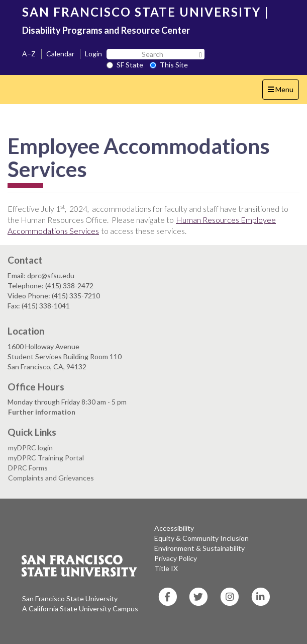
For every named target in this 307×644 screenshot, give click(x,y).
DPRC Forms (28, 468)
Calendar (60, 54)
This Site (169, 65)
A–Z (29, 54)
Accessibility (174, 528)
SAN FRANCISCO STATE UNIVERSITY (141, 12)
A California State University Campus (80, 609)
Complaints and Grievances (51, 478)
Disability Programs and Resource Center (106, 30)
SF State (125, 65)
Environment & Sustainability (199, 548)
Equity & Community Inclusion (201, 538)
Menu (283, 92)
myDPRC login (30, 448)
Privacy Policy (176, 558)
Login (93, 54)
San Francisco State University (70, 598)
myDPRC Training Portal (46, 458)
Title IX (166, 568)
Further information (42, 412)
